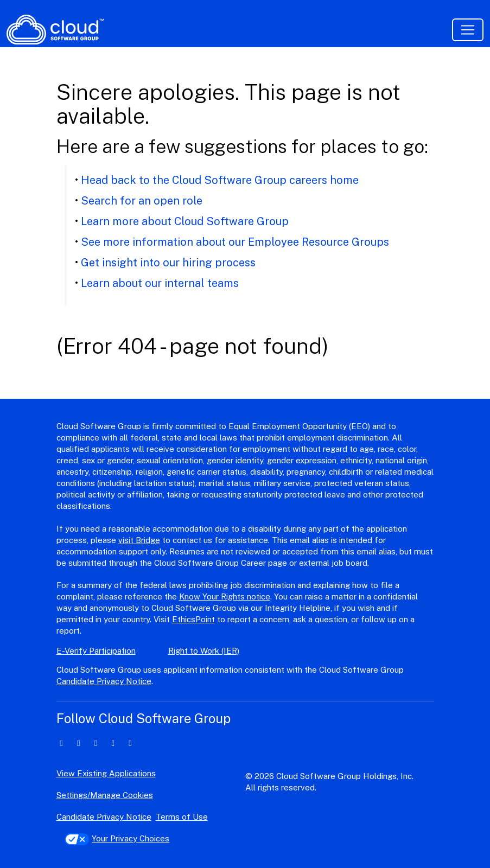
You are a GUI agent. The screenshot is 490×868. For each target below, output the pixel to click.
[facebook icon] (96, 743)
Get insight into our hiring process (168, 263)
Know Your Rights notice (225, 596)
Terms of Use (182, 817)
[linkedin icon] (62, 743)
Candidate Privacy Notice (104, 681)
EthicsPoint (193, 619)
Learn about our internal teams (160, 283)
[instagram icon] (113, 743)
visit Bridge (139, 540)
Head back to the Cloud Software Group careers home (220, 180)
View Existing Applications (106, 773)
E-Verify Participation (96, 651)
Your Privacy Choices (117, 838)
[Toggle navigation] (468, 30)
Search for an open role (142, 201)
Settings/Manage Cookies (105, 795)
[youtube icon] (131, 743)
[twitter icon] (78, 743)
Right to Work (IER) (204, 651)
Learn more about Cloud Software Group (185, 221)
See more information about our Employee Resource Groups (235, 242)
